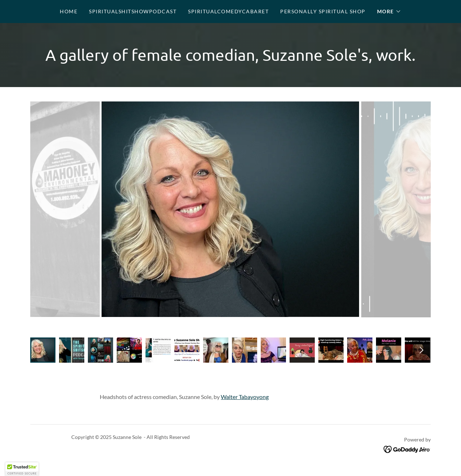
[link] (407, 448)
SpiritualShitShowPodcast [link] (133, 11)
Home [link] (69, 11)
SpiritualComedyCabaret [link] (228, 11)
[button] (389, 12)
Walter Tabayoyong (245, 397)
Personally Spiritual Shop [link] (323, 11)
